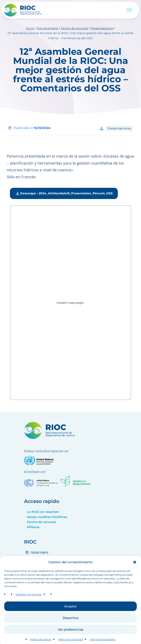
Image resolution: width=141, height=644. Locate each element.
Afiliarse (33, 527)
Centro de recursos (75, 28)
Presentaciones (102, 28)
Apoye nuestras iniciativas (47, 517)
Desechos (71, 627)
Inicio (30, 28)
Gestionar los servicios (29, 604)
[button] (135, 571)
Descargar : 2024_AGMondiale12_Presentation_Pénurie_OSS (64, 194)
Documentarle (47, 28)
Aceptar (70, 616)
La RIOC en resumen (43, 512)
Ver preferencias (71, 639)
